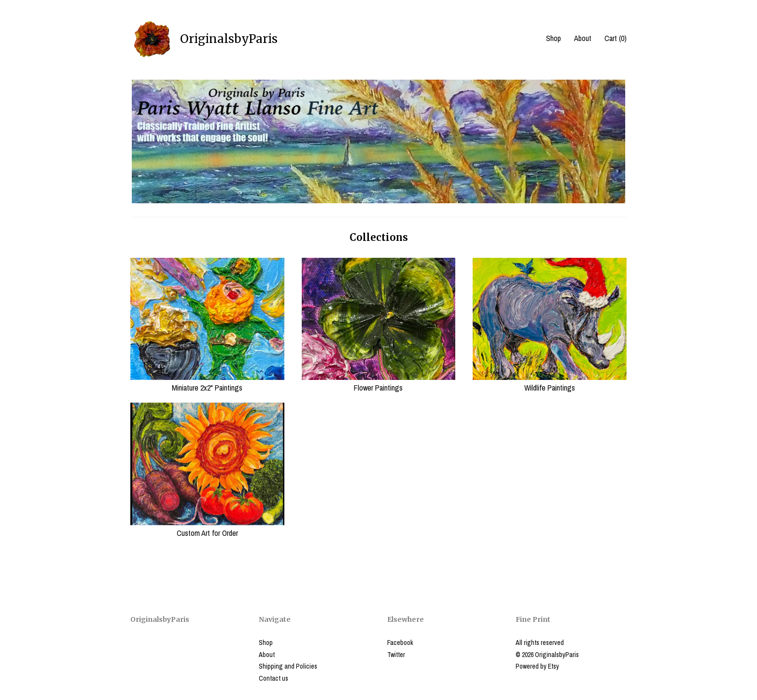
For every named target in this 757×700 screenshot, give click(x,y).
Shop (554, 38)
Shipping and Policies (288, 666)
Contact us (273, 678)
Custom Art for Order (207, 528)
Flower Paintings (379, 382)
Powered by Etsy (537, 666)
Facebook (400, 643)
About (583, 38)
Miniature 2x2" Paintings (207, 382)
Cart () (616, 38)
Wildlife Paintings (550, 382)
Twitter (396, 655)
